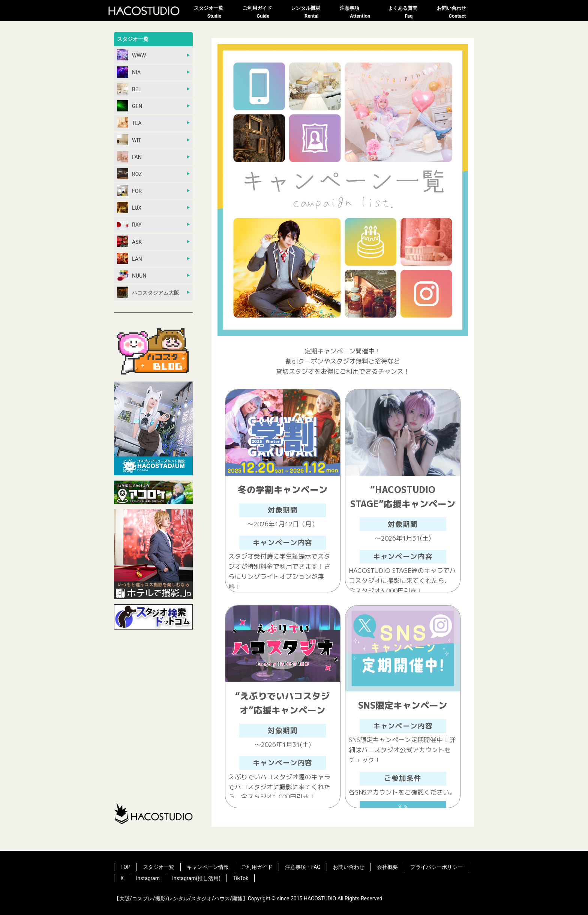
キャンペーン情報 (208, 867)
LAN (130, 258)
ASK (129, 241)
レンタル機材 (312, 13)
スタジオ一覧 (214, 13)
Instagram (148, 878)
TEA (129, 123)
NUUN (132, 275)
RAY (129, 224)
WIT (129, 140)
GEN (130, 106)
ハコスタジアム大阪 (148, 292)
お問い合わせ (457, 13)
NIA (129, 72)
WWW (131, 55)
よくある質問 (409, 13)
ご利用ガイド (263, 13)
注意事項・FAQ (303, 867)
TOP (125, 867)
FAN (129, 157)
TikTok (241, 878)
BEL (129, 89)
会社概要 (387, 867)
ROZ (130, 174)
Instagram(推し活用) (196, 878)
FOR (129, 191)
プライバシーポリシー (436, 867)
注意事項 (360, 13)
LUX (129, 207)
